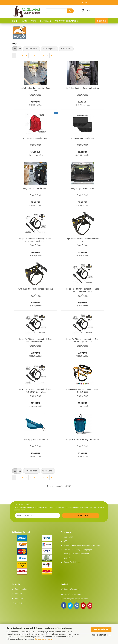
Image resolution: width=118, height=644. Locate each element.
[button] (89, 11)
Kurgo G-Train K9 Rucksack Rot (35, 138)
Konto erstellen (21, 589)
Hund (15, 21)
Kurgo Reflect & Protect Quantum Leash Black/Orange (83, 390)
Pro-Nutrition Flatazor (66, 21)
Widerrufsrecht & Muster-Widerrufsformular (82, 545)
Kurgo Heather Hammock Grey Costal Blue (35, 89)
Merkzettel (19, 599)
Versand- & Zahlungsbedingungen (78, 550)
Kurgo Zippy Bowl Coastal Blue (35, 440)
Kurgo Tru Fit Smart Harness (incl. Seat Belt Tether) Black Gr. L (83, 340)
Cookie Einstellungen (72, 562)
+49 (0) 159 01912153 (72, 595)
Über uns (102, 21)
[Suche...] (70, 11)
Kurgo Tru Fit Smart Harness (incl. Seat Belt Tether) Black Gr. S (35, 340)
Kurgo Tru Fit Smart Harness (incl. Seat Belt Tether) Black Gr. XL (35, 390)
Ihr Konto (18, 594)
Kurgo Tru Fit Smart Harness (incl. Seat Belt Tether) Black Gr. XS (35, 240)
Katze (24, 21)
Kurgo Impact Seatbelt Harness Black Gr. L (35, 289)
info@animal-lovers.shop (77, 599)
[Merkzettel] (82, 11)
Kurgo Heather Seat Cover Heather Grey (82, 88)
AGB (65, 541)
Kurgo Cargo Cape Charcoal (82, 189)
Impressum (68, 537)
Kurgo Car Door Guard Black (82, 138)
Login (85, 3)
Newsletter (19, 603)
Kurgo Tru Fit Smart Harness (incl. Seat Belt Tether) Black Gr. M (83, 290)
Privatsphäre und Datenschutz (76, 554)
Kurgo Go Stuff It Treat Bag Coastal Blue (83, 440)
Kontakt (67, 558)
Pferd (34, 21)
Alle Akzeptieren (101, 629)
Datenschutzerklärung (43, 639)
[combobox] (31, 49)
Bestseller (45, 21)
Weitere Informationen (101, 635)
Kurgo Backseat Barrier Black (35, 189)
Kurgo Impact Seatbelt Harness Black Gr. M (82, 240)
